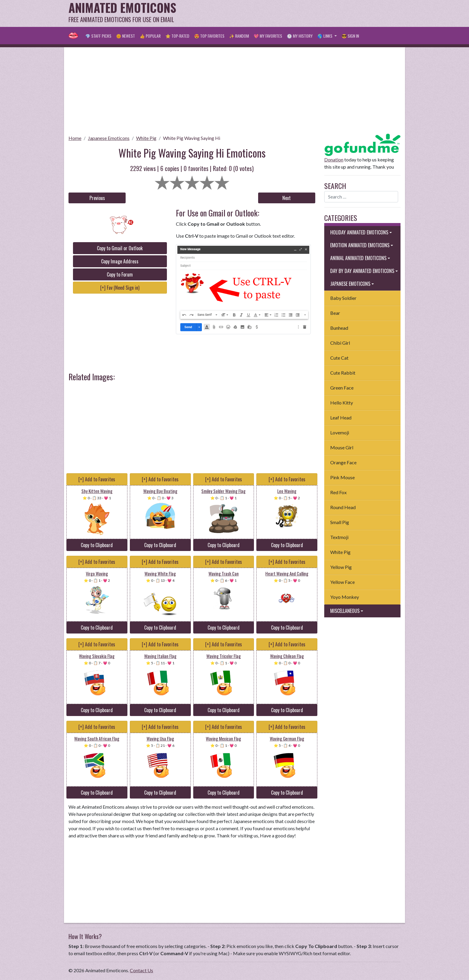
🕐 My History (300, 36)
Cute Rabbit (343, 373)
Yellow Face (342, 582)
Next (287, 198)
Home (75, 138)
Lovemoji (340, 432)
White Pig (146, 138)
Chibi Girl (340, 343)
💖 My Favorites (268, 36)
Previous (97, 198)
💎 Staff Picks (98, 36)
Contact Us (141, 970)
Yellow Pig (341, 567)
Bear (335, 313)
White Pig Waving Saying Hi (192, 138)
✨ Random (239, 36)
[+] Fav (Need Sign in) (120, 288)
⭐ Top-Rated (177, 36)
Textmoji (339, 537)
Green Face (342, 388)
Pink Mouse (342, 477)
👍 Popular (150, 36)
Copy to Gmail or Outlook (120, 248)
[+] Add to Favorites (97, 479)
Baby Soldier (343, 298)
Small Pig (340, 522)
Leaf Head (341, 418)
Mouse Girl (342, 447)
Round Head (343, 507)
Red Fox (338, 492)
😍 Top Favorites (209, 36)
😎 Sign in (350, 36)
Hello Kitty (342, 403)
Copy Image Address (120, 261)
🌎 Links (325, 36)
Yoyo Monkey (345, 597)
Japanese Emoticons (109, 138)
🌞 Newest (125, 36)
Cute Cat (339, 358)
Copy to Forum (120, 274)
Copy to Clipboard (97, 545)
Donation (334, 159)
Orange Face (343, 462)
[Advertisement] (292, 13)
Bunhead (339, 328)
